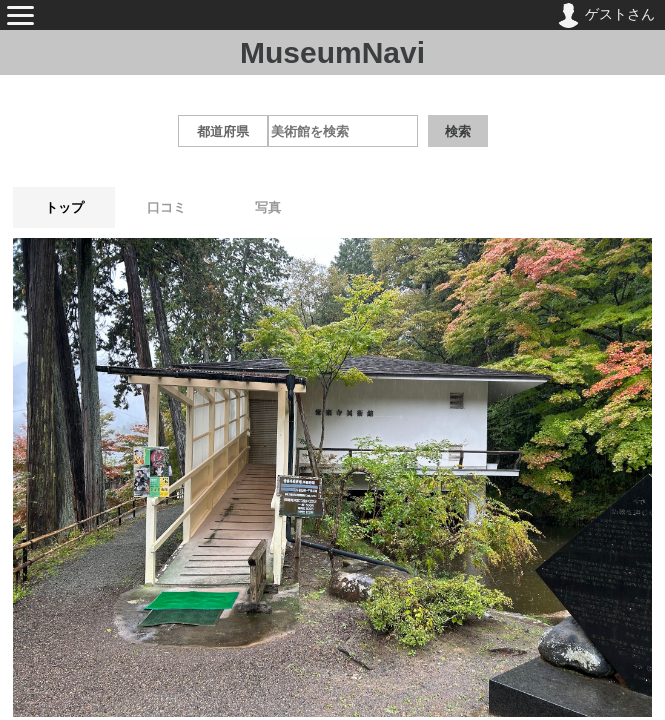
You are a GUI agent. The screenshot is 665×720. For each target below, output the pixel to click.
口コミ (166, 207)
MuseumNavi (332, 52)
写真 (268, 207)
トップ (64, 207)
